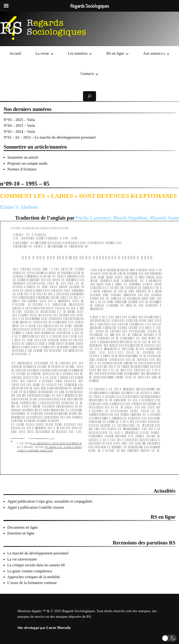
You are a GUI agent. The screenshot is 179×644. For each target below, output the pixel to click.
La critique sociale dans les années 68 (36, 565)
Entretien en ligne (21, 533)
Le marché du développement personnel (38, 553)
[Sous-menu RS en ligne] (127, 53)
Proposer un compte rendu (27, 163)
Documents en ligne (22, 527)
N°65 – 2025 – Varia (19, 120)
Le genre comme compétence (30, 571)
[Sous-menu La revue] (52, 53)
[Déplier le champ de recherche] (89, 96)
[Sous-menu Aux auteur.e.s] (168, 53)
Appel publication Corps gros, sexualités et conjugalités (50, 501)
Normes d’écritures (22, 169)
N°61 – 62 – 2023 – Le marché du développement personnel (50, 137)
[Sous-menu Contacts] (97, 74)
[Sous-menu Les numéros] (90, 53)
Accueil (15, 53)
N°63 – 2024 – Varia (19, 132)
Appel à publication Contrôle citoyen (36, 507)
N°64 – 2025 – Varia (19, 125)
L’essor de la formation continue (32, 583)
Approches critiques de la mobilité (33, 577)
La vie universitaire (22, 559)
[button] (169, 638)
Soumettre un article (23, 157)
